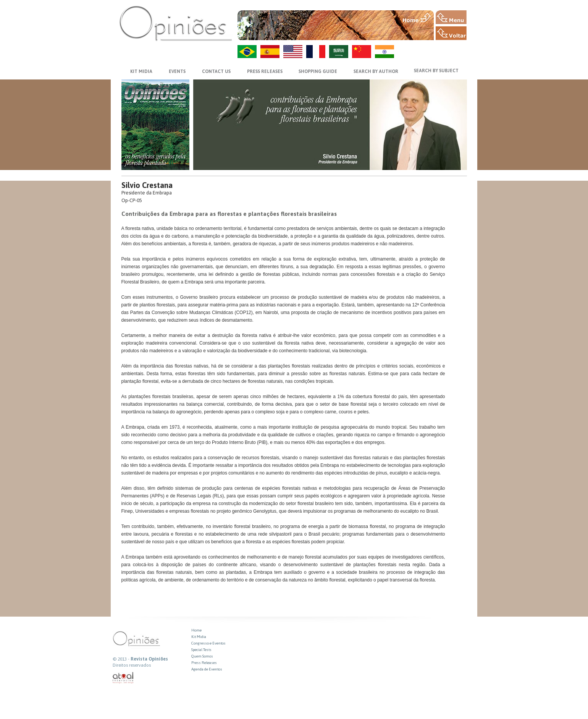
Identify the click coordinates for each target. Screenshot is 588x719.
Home (196, 630)
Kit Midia (199, 637)
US (293, 52)
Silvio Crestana (147, 185)
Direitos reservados (132, 665)
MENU (451, 17)
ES (270, 52)
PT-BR (247, 52)
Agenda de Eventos (207, 669)
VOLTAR (451, 33)
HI (384, 52)
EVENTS (177, 71)
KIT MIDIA (141, 71)
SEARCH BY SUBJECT (436, 71)
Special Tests (201, 650)
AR (339, 52)
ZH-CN (362, 52)
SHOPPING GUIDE (318, 71)
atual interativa (123, 678)
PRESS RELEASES (265, 71)
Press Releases (204, 663)
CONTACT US (216, 71)
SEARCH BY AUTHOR (376, 71)
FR (316, 52)
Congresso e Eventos (208, 643)
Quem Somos (202, 656)
